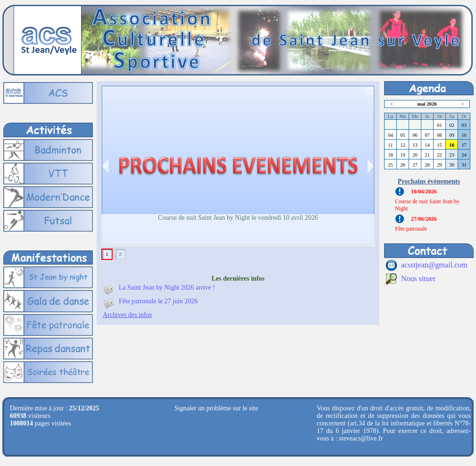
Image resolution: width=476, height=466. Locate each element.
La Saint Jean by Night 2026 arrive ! (167, 287)
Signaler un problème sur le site (216, 408)
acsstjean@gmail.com (434, 265)
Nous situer (418, 279)
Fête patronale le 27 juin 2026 (158, 301)
